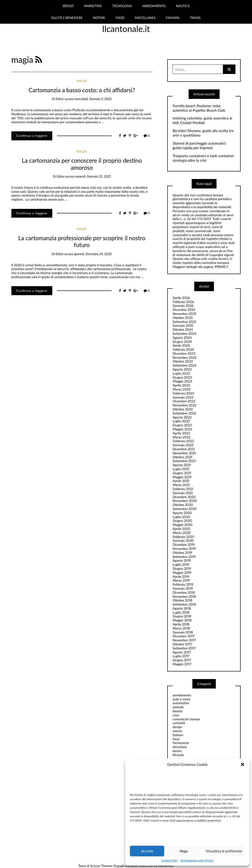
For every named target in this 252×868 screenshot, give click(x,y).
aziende (178, 707)
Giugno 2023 (182, 377)
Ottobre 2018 (182, 600)
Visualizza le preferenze (224, 851)
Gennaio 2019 (183, 588)
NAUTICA (183, 6)
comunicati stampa (186, 719)
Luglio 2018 (181, 612)
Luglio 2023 (181, 373)
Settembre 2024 (184, 333)
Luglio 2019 (181, 564)
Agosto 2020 (182, 513)
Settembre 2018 (184, 604)
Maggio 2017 (182, 664)
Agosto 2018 (182, 608)
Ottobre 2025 (183, 318)
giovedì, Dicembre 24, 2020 (93, 254)
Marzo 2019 (181, 580)
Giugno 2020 (182, 521)
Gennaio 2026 (183, 305)
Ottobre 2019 (182, 553)
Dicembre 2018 (184, 592)
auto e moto (181, 699)
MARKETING (93, 6)
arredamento (182, 695)
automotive (181, 703)
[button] (243, 764)
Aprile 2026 (181, 298)
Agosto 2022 (182, 417)
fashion (178, 735)
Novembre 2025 (184, 314)
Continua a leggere (32, 135)
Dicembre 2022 (184, 401)
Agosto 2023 (182, 369)
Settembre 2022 (184, 413)
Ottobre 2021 (182, 457)
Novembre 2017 (184, 640)
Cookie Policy (170, 860)
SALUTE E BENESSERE (67, 18)
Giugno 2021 (182, 473)
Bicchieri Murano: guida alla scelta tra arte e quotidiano (203, 133)
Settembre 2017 (184, 648)
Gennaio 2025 (183, 325)
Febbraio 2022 (183, 441)
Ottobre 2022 (183, 409)
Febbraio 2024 (183, 349)
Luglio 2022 (181, 421)
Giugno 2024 (182, 342)
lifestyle (178, 755)
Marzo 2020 (182, 533)
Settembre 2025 (184, 322)
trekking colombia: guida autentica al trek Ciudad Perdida (202, 120)
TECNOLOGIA (122, 6)
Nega (184, 851)
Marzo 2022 (181, 437)
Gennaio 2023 (183, 397)
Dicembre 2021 (184, 449)
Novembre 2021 (184, 453)
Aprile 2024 (181, 345)
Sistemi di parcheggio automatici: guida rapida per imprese (199, 145)
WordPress (166, 866)
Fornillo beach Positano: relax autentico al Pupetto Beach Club (199, 108)
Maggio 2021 (182, 477)
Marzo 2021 (181, 485)
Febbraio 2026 (183, 302)
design (177, 727)
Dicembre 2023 (184, 353)
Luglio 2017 (181, 656)
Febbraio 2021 (183, 489)
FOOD (120, 18)
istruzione (180, 747)
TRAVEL (195, 18)
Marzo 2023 (181, 389)
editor (60, 99)
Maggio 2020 (182, 525)
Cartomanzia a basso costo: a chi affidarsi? (82, 90)
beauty (177, 711)
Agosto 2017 (182, 652)
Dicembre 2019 (183, 544)
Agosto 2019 (182, 560)
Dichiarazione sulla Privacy (197, 860)
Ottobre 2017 (182, 644)
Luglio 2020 (181, 517)
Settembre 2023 (184, 365)
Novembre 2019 (184, 549)
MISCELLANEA (145, 18)
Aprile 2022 (181, 433)
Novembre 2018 (184, 596)
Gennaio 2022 (183, 445)
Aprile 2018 (181, 624)
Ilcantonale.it (126, 29)
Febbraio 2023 (183, 393)
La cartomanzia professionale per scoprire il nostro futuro (82, 241)
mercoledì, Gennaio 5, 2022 (93, 99)
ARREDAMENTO (154, 6)
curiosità (179, 723)
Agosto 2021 (182, 465)
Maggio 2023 (182, 381)
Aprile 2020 (181, 529)
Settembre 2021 (184, 461)
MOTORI (99, 18)
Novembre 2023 (184, 357)
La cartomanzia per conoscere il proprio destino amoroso (82, 164)
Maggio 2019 (182, 572)
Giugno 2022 (182, 425)
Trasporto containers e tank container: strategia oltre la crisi (203, 158)
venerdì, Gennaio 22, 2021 (93, 176)
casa (176, 715)
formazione (181, 743)
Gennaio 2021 (183, 493)
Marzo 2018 (181, 628)
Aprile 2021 (181, 481)
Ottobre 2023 (183, 361)
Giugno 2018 (182, 616)
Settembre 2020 (184, 509)
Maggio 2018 (182, 620)
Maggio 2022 (182, 429)
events (177, 731)
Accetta (147, 851)
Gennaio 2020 (183, 540)
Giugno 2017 (182, 660)
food (176, 739)
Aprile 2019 (181, 576)
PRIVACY (222, 267)
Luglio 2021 (181, 469)
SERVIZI (68, 6)
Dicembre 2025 (184, 310)
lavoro (177, 751)
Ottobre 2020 (183, 505)
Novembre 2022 (184, 405)
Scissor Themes (101, 866)
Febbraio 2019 (183, 584)
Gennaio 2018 (183, 632)
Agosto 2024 (182, 338)
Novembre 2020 (185, 501)
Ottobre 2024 (183, 329)
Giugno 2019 (182, 568)
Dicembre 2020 (184, 497)
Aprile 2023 (181, 385)
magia (82, 81)
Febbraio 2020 (183, 537)
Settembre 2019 (184, 557)
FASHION (173, 18)
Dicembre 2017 (183, 636)
